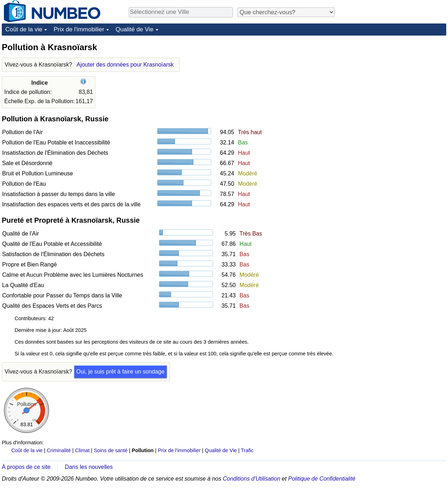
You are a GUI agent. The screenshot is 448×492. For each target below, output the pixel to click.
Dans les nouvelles (89, 467)
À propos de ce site (26, 467)
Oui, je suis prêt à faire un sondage (120, 372)
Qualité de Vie (134, 29)
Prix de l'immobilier (79, 29)
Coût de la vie (24, 29)
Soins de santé (111, 450)
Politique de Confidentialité (322, 479)
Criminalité (59, 450)
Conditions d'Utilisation (252, 479)
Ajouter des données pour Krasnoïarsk (125, 65)
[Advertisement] (366, 148)
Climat (82, 450)
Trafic (247, 450)
